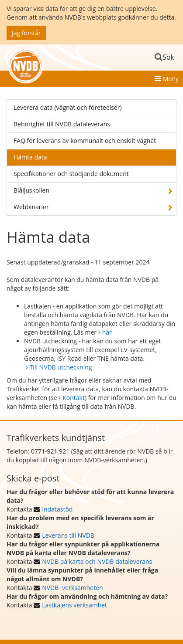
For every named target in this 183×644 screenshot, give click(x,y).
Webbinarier (31, 207)
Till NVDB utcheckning (61, 367)
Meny (171, 79)
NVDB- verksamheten (72, 588)
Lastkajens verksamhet (74, 605)
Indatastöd (57, 509)
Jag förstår (26, 33)
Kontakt (74, 398)
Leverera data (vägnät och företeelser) (68, 107)
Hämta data (30, 157)
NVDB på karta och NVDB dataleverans (97, 561)
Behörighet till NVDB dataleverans (62, 124)
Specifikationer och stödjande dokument (71, 174)
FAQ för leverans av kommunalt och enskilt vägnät (85, 141)
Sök (168, 57)
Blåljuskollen (31, 190)
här (107, 332)
